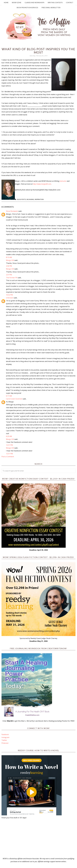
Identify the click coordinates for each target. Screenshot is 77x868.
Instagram (5, 737)
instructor (63, 181)
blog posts (22, 199)
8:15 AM (9, 257)
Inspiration (39, 199)
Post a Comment (8, 457)
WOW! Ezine (17, 3)
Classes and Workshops (34, 3)
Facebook (5, 734)
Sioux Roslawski (12, 211)
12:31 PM (9, 445)
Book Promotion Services (27, 8)
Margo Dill (10, 260)
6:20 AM (9, 436)
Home (6, 3)
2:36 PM (9, 266)
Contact (70, 3)
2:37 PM (9, 275)
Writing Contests (55, 3)
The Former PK (12, 278)
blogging (30, 199)
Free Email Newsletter (51, 8)
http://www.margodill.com (42, 184)
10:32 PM (9, 295)
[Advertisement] (38, 838)
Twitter (4, 740)
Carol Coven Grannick (14, 399)
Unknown (10, 298)
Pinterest (5, 743)
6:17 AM (9, 396)
